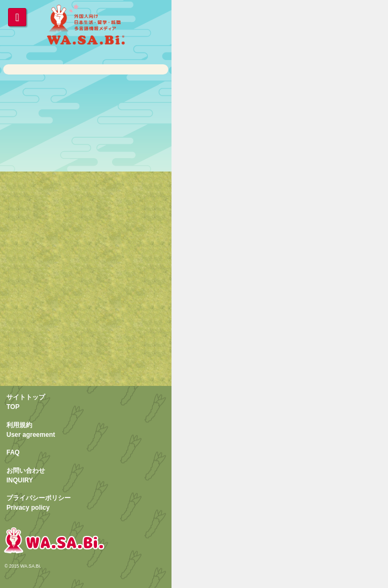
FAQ (13, 452)
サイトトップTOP (26, 402)
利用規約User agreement (31, 430)
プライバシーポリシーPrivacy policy (39, 503)
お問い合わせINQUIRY (26, 475)
